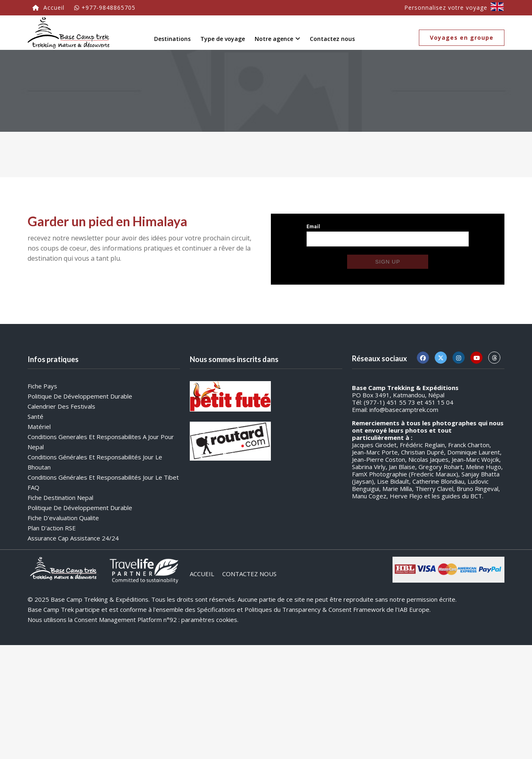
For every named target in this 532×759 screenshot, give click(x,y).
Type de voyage (223, 39)
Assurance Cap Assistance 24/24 (73, 538)
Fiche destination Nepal (60, 497)
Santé (35, 416)
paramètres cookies (209, 620)
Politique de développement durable (80, 396)
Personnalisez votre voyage (446, 8)
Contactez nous (332, 39)
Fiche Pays (42, 386)
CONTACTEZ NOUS (249, 574)
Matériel (39, 427)
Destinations (172, 39)
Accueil (48, 8)
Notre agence (277, 39)
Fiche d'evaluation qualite (63, 518)
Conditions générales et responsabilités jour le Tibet (103, 477)
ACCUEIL (202, 574)
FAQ (33, 487)
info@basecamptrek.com (404, 410)
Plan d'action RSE (52, 528)
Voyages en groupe (462, 38)
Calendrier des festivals (61, 406)
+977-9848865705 (105, 8)
